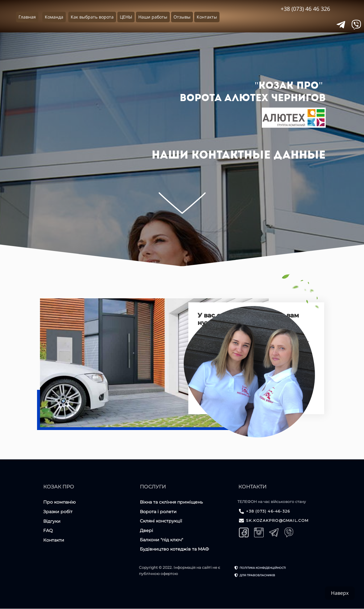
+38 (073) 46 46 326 (305, 9)
